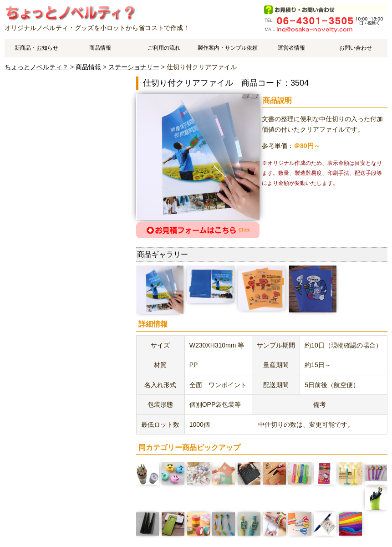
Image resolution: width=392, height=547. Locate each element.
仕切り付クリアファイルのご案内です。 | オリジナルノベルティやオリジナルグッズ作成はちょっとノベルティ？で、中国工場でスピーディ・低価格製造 (70, 13)
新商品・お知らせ (36, 48)
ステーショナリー (134, 67)
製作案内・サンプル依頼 (228, 48)
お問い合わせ (356, 48)
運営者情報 (291, 48)
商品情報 (100, 48)
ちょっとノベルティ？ (36, 67)
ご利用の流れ (164, 48)
